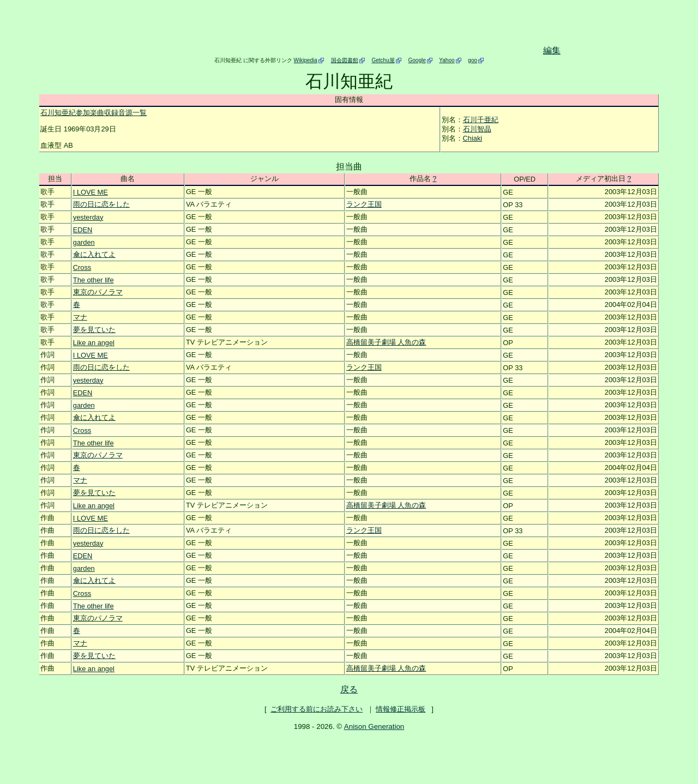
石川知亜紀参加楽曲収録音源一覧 (94, 113)
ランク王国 (364, 204)
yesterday (88, 217)
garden (84, 242)
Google (417, 60)
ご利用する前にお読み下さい (317, 709)
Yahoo (447, 60)
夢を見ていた (94, 330)
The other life (94, 280)
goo (473, 60)
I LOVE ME (91, 192)
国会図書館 (345, 60)
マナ (80, 317)
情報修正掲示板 (401, 709)
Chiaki (473, 138)
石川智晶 (477, 129)
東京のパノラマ (98, 292)
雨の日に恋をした (101, 204)
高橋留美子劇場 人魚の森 (386, 342)
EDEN (83, 230)
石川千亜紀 (481, 120)
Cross (82, 267)
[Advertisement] (336, 29)
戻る (349, 689)
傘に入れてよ (94, 254)
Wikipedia (306, 60)
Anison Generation (374, 726)
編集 (552, 50)
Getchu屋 (383, 60)
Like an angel (94, 343)
